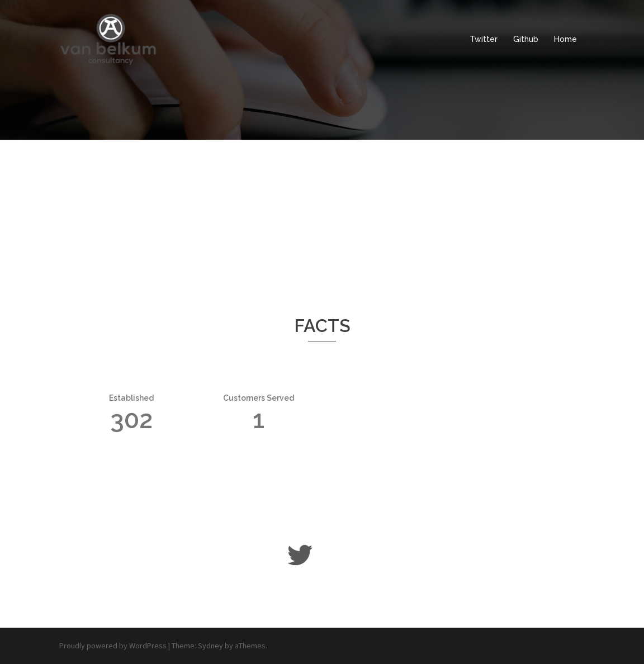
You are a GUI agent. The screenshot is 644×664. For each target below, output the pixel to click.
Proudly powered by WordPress (113, 646)
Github (526, 39)
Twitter (484, 39)
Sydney (210, 646)
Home (565, 39)
